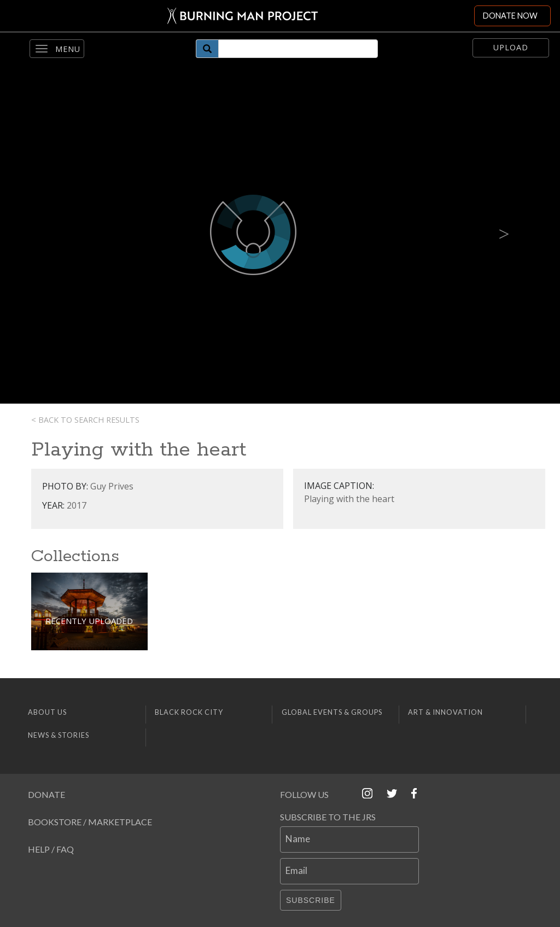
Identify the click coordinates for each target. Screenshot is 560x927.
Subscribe (311, 900)
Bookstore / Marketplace (90, 822)
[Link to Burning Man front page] (237, 16)
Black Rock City (189, 712)
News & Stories (59, 735)
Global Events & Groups (332, 712)
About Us (47, 712)
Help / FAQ (51, 849)
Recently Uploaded (89, 621)
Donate (46, 794)
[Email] (349, 871)
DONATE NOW (510, 16)
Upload (511, 47)
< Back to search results (85, 420)
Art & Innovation (445, 712)
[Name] (349, 839)
